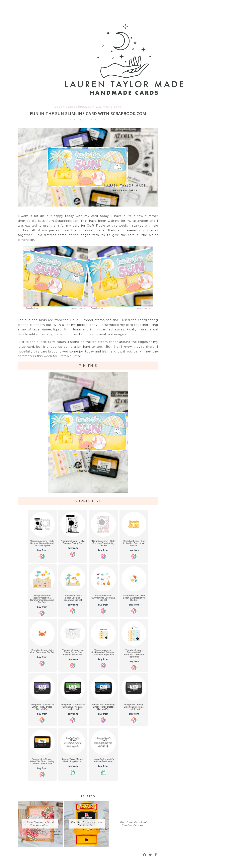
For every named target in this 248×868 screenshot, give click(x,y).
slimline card (110, 107)
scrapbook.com (82, 107)
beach (60, 107)
